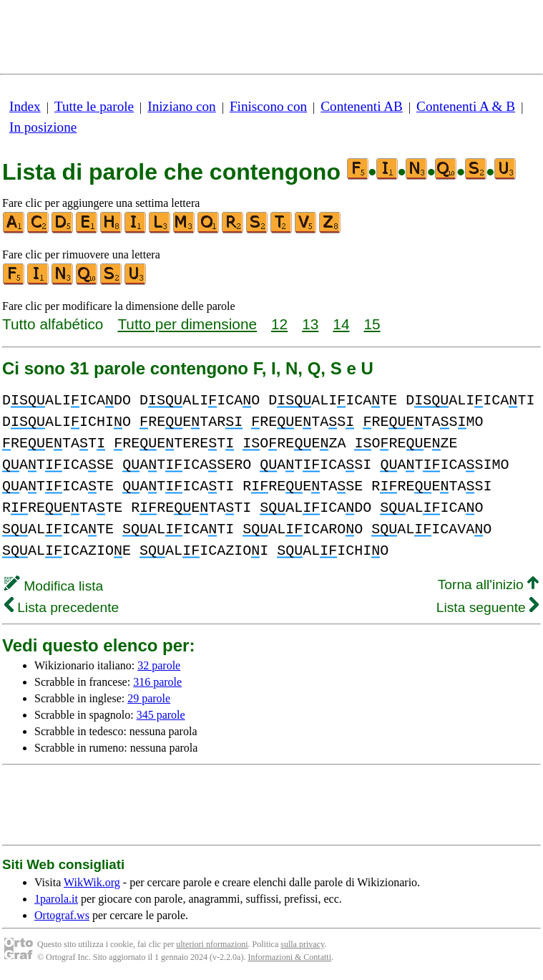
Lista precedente (62, 607)
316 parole (157, 682)
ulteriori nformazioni (212, 944)
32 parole (159, 665)
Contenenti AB (362, 106)
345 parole (161, 715)
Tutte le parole (94, 106)
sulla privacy (302, 944)
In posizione (43, 127)
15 (372, 324)
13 (310, 324)
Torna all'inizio (488, 584)
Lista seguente (488, 607)
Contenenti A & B (466, 106)
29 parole (149, 698)
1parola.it (56, 899)
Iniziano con (181, 106)
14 (341, 324)
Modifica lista (54, 586)
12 (279, 324)
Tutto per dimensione (187, 324)
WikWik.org (92, 882)
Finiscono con (268, 106)
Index (25, 106)
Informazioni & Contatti (289, 957)
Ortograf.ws (62, 915)
